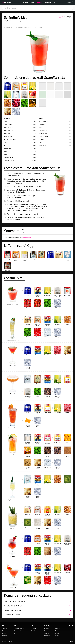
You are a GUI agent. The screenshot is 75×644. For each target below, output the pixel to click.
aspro (12, 21)
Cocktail (40, 3)
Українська (58, 631)
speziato (17, 21)
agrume (21, 21)
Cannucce (41, 139)
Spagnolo (47, 633)
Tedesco (46, 631)
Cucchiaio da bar (43, 136)
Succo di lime (8, 133)
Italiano (57, 636)
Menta (6, 151)
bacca (9, 21)
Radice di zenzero (9, 157)
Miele (6, 154)
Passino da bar (43, 124)
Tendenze (25, 3)
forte (5, 21)
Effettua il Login (69, 3)
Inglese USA (47, 636)
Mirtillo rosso (8, 148)
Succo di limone (8, 130)
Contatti (33, 631)
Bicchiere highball (44, 121)
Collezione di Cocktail (19, 631)
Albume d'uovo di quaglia (11, 139)
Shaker (41, 127)
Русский (57, 633)
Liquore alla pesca (9, 124)
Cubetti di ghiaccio (9, 160)
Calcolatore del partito (19, 628)
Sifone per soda (43, 145)
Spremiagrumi (43, 133)
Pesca (6, 142)
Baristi (33, 3)
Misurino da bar (43, 130)
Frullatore (42, 142)
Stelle (15, 633)
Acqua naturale (8, 136)
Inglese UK (47, 628)
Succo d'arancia (8, 127)
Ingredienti (48, 3)
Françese (57, 628)
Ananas (6, 145)
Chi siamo (33, 628)
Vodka (6, 121)
